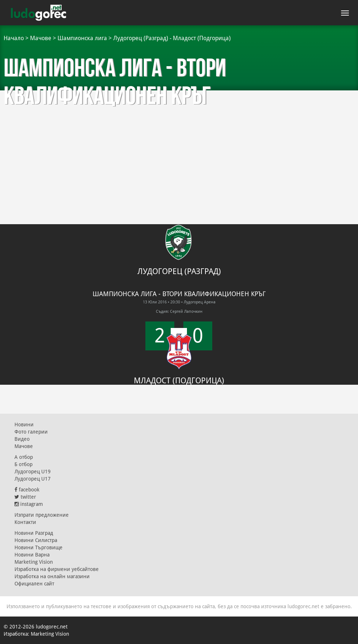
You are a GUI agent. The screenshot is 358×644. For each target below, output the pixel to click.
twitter (25, 497)
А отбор (24, 457)
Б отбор (24, 464)
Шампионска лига (82, 38)
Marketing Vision (34, 562)
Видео (22, 439)
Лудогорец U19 (33, 472)
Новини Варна (32, 555)
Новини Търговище (39, 547)
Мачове (41, 38)
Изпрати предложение (42, 515)
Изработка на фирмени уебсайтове (57, 569)
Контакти (25, 522)
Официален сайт (34, 584)
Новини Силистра (36, 540)
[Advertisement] (179, 145)
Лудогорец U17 (33, 479)
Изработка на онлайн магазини (52, 576)
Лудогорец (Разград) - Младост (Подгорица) (172, 38)
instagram (29, 504)
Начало (14, 38)
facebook (27, 490)
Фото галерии (31, 432)
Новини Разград (34, 533)
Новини (24, 425)
